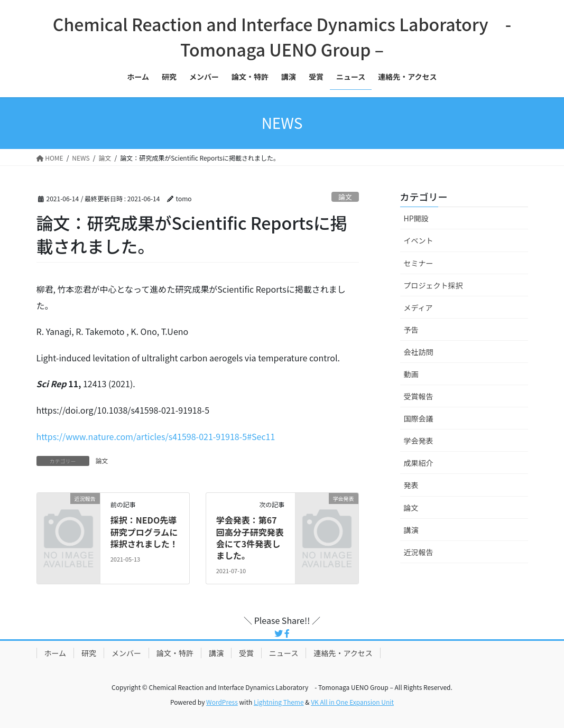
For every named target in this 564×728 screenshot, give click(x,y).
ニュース (284, 653)
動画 (411, 374)
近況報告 (419, 552)
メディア (418, 307)
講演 (411, 530)
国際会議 (419, 418)
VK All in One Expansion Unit (352, 702)
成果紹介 (419, 463)
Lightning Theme (279, 702)
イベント (419, 240)
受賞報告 (419, 396)
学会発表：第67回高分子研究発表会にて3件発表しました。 (250, 538)
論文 (345, 197)
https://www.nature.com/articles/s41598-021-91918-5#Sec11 (156, 436)
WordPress (222, 702)
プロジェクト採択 (433, 285)
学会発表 (419, 441)
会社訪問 (419, 352)
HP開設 (416, 218)
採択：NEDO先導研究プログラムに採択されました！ (144, 532)
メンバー (126, 653)
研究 (89, 653)
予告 (411, 330)
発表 (411, 485)
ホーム (56, 653)
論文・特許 (175, 653)
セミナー (419, 263)
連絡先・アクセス (343, 653)
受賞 (246, 653)
